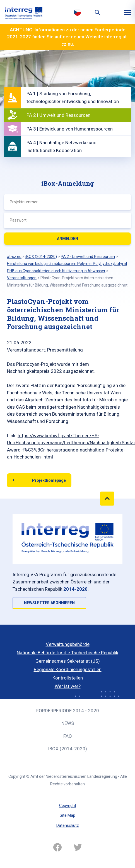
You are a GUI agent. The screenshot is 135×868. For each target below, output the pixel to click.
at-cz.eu (14, 257)
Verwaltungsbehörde (68, 644)
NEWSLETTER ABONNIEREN (49, 603)
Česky (77, 12)
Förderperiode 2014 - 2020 (68, 711)
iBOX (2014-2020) (67, 749)
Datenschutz (68, 825)
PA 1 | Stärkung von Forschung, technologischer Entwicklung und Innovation (73, 97)
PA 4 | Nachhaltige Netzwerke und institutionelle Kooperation (62, 146)
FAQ (68, 736)
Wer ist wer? (68, 686)
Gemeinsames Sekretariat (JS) (68, 661)
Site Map (67, 815)
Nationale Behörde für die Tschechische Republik (67, 653)
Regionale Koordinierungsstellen (68, 669)
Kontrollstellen (68, 678)
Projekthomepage (49, 480)
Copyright (68, 806)
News (68, 723)
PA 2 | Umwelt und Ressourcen (58, 115)
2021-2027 (19, 37)
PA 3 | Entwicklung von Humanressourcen (70, 129)
